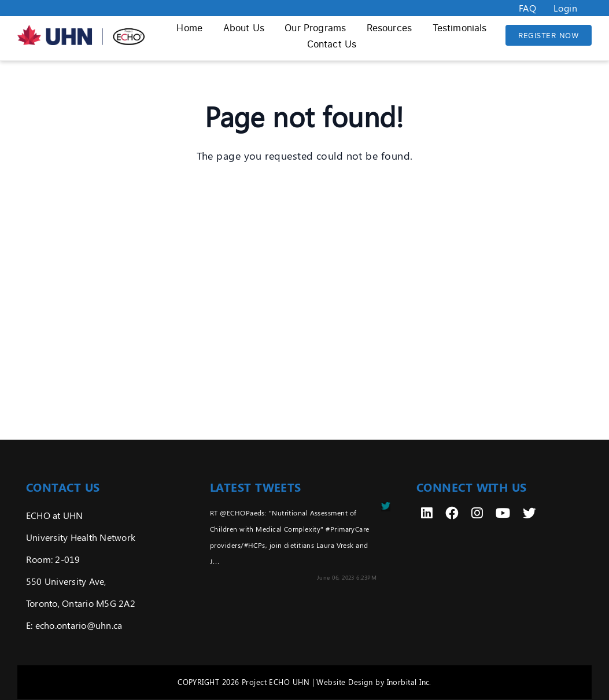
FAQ (527, 8)
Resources (389, 28)
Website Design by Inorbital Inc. (374, 682)
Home (189, 28)
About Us (244, 28)
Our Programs (315, 28)
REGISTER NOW (549, 35)
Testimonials (460, 28)
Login (565, 8)
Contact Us (332, 44)
